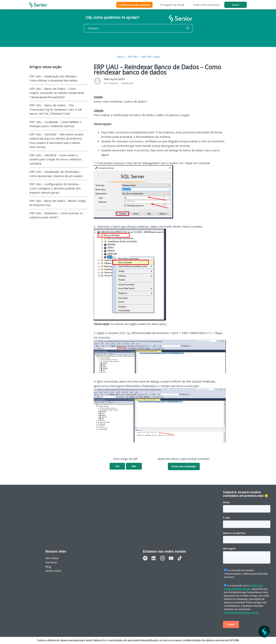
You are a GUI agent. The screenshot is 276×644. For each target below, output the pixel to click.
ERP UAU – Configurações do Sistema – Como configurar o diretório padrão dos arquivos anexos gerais (55, 188)
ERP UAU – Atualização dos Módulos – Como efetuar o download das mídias (54, 78)
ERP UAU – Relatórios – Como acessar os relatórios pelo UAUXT (56, 215)
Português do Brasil (172, 5)
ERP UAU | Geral (150, 57)
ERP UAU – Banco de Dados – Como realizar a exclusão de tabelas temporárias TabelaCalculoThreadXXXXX (57, 93)
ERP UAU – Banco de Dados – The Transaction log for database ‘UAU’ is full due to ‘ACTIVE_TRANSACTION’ (55, 109)
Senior (120, 57)
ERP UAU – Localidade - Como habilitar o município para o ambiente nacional (55, 124)
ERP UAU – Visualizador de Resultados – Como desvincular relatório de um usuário (56, 174)
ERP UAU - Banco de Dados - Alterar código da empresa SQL (58, 203)
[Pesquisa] (138, 28)
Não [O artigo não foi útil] (134, 466)
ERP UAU (133, 57)
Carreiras (51, 562)
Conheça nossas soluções (134, 5)
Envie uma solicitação (206, 5)
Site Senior (52, 558)
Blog (48, 566)
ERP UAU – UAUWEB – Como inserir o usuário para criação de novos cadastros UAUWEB (55, 159)
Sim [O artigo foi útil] (117, 466)
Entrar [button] (235, 5)
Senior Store (53, 571)
